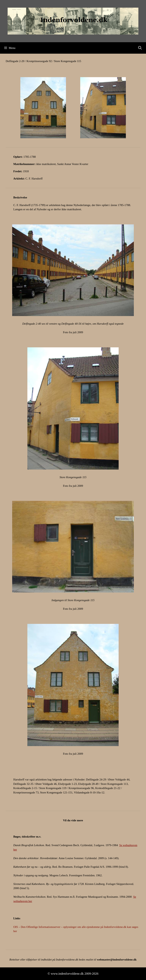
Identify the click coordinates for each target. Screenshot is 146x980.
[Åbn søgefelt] (140, 48)
